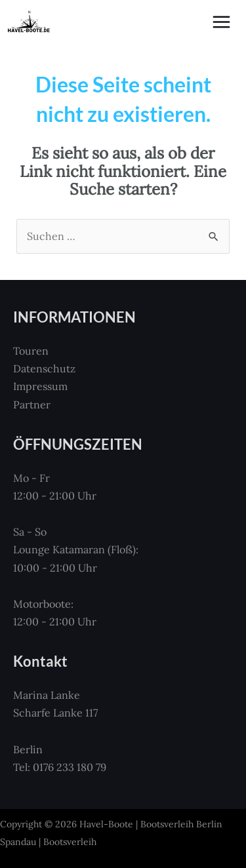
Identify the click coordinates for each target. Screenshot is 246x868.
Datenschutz (44, 368)
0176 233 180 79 (70, 767)
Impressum (40, 386)
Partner (32, 404)
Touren (31, 351)
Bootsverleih (70, 842)
